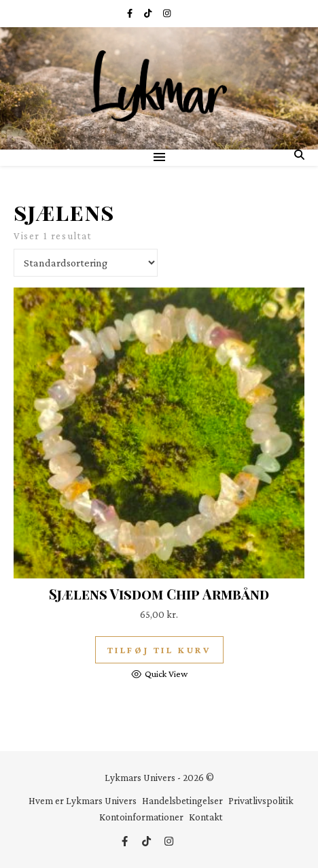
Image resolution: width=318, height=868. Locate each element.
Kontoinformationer (141, 817)
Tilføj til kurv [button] (159, 650)
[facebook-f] (130, 13)
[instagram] (167, 13)
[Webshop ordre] (86, 263)
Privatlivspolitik (261, 801)
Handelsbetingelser (182, 801)
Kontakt (206, 817)
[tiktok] (148, 13)
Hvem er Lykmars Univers (83, 801)
